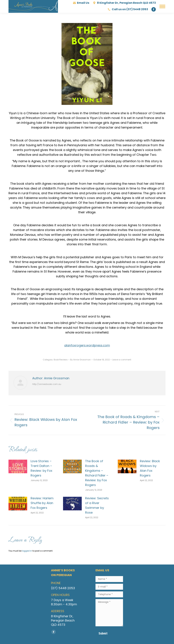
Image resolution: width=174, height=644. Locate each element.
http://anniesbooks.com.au (47, 384)
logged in (27, 551)
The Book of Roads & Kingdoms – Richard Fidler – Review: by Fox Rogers (97, 473)
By (80, 360)
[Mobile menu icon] (162, 6)
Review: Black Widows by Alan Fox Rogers (150, 468)
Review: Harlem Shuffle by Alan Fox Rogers (42, 503)
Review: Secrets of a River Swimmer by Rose (97, 505)
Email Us (81, 3)
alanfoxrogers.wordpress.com (87, 345)
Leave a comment (122, 360)
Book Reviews (61, 360)
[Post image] (18, 466)
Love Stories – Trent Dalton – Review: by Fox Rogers (41, 468)
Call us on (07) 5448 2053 (128, 9)
